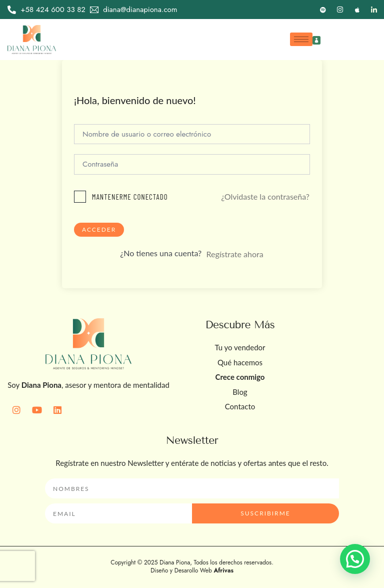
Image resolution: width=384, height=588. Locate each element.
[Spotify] (323, 10)
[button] (355, 559)
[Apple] (357, 10)
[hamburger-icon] (301, 39)
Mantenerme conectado (130, 197)
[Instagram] (340, 10)
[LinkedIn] (374, 10)
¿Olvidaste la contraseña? (265, 196)
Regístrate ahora (234, 254)
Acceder (99, 229)
